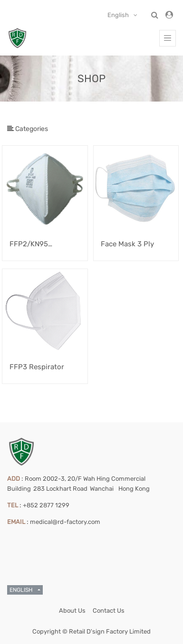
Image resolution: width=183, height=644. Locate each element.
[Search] (168, 109)
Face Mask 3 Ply (127, 244)
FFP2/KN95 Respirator (29, 245)
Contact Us (109, 611)
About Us (72, 611)
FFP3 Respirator (37, 367)
